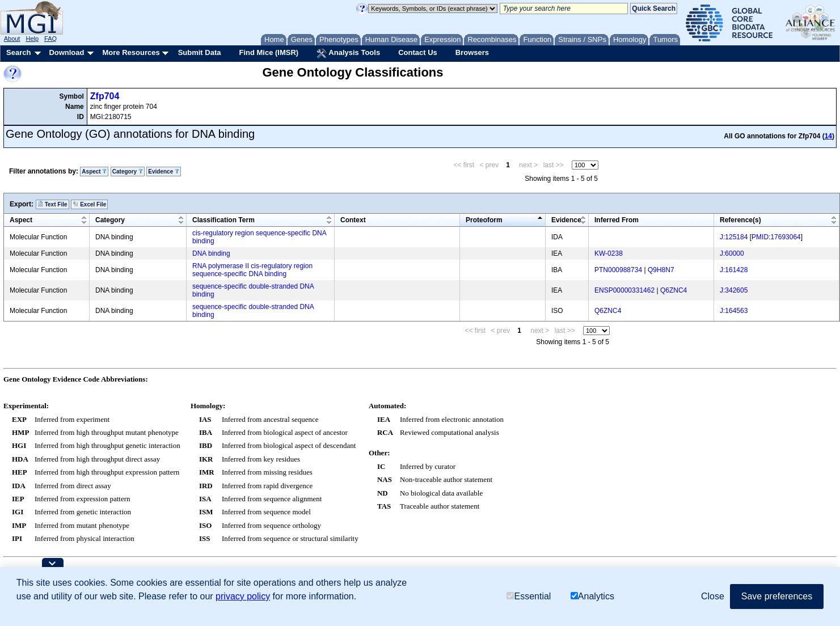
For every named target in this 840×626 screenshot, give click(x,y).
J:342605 (734, 290)
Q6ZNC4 (674, 290)
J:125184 (734, 237)
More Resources (131, 52)
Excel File (89, 204)
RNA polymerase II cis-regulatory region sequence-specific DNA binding (252, 270)
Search (18, 52)
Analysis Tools (348, 53)
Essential (529, 596)
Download (66, 52)
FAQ (50, 39)
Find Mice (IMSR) (269, 52)
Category (128, 172)
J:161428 (734, 270)
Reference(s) (740, 220)
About (12, 39)
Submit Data (200, 52)
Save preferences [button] (777, 596)
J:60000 (732, 253)
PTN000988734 (618, 270)
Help (32, 39)
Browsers (472, 52)
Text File (52, 204)
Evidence (164, 172)
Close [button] (713, 596)
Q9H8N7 (661, 270)
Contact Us (418, 52)
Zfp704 (105, 96)
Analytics (592, 596)
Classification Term (223, 220)
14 (828, 136)
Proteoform (484, 220)
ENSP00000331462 (624, 290)
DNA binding (211, 253)
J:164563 (734, 311)
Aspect (94, 172)
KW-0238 (609, 253)
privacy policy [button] (243, 596)
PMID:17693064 (776, 237)
